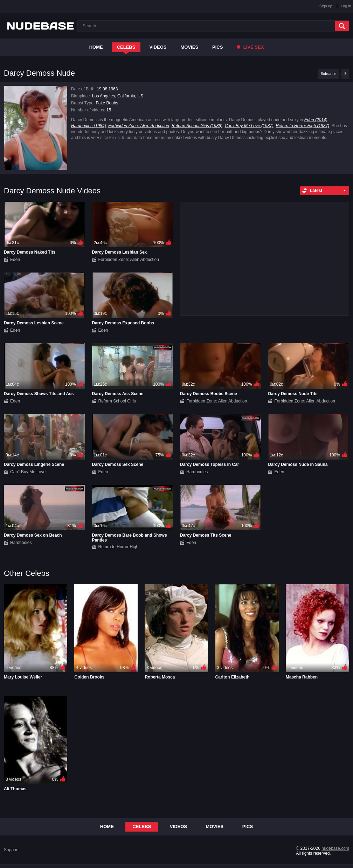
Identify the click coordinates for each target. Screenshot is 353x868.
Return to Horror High (119, 547)
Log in (346, 6)
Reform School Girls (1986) (197, 126)
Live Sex (250, 47)
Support (11, 850)
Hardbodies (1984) (88, 126)
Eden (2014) (316, 120)
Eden (15, 260)
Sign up (326, 6)
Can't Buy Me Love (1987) (249, 126)
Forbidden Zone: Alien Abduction (139, 126)
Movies (190, 47)
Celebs (126, 47)
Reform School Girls (117, 401)
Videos (158, 47)
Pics (217, 47)
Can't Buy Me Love (28, 472)
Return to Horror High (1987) (302, 126)
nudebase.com (335, 848)
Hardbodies (197, 472)
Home (96, 47)
